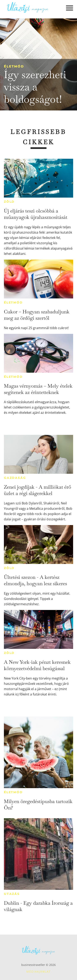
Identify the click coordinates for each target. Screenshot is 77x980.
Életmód (14, 66)
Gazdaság (15, 478)
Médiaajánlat (38, 972)
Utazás (12, 894)
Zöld (9, 202)
